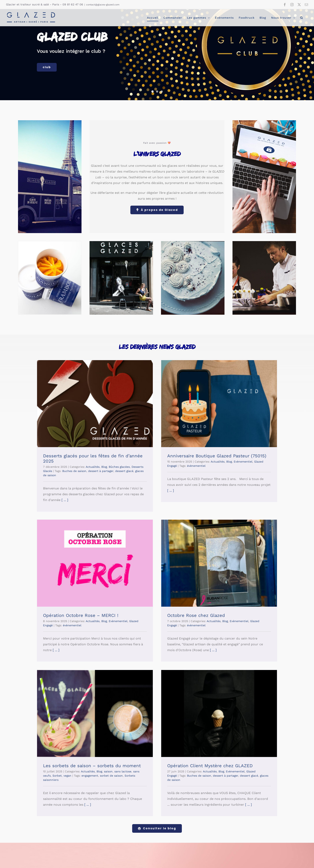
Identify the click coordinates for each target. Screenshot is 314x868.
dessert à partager (101, 471)
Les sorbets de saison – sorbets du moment (175, 600)
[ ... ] (64, 500)
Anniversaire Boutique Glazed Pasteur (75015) (175, 456)
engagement (173, 610)
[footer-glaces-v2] (207, 767)
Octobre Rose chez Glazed (72, 600)
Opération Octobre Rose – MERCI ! (246, 456)
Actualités (93, 467)
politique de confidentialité (202, 810)
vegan (150, 610)
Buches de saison (74, 471)
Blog (104, 467)
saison (191, 606)
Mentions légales (172, 861)
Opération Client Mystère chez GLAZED (251, 600)
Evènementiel (283, 462)
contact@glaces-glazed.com (103, 5)
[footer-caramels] (267, 767)
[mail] (123, 843)
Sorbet (140, 610)
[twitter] (115, 843)
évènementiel (155, 466)
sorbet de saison (194, 610)
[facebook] (101, 843)
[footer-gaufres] (237, 767)
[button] (302, 18)
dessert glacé (290, 610)
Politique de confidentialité (202, 861)
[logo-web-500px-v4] (57, 764)
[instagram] (108, 843)
